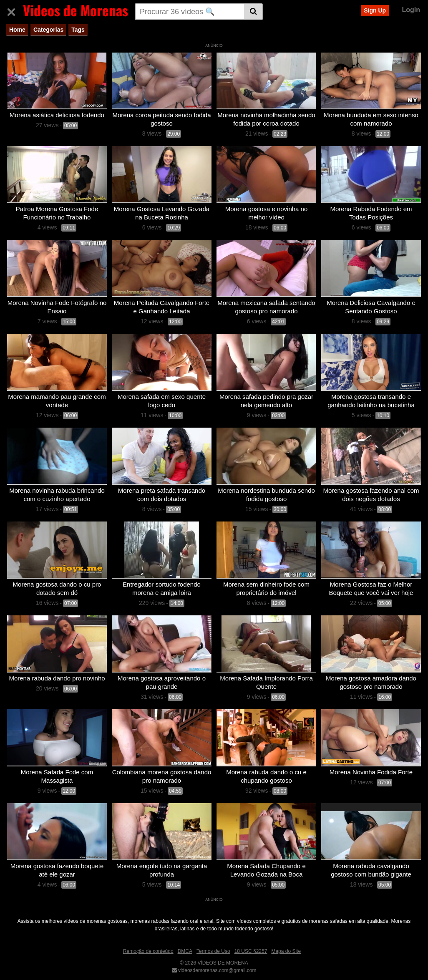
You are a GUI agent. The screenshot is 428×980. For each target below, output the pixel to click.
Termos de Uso (213, 945)
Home (17, 30)
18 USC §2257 (251, 945)
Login (411, 10)
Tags (78, 30)
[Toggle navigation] (14, 10)
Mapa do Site (286, 945)
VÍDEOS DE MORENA (222, 956)
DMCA (185, 945)
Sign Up (375, 10)
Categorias (48, 30)
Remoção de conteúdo (148, 945)
